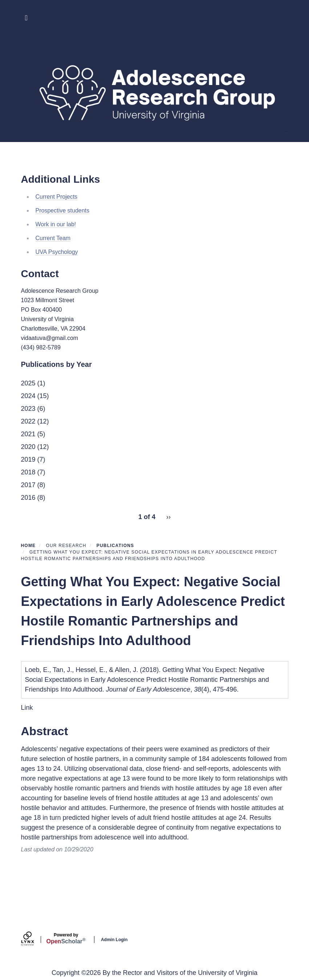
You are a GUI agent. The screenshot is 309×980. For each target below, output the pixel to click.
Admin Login (114, 940)
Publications (115, 546)
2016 (28, 498)
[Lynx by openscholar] (34, 939)
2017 (28, 485)
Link (27, 708)
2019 (28, 459)
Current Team (53, 238)
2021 (28, 434)
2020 (28, 447)
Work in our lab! (56, 224)
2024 (28, 396)
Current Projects (57, 197)
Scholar (66, 939)
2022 (28, 421)
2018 (28, 472)
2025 (28, 383)
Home (29, 546)
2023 (28, 409)
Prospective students (63, 210)
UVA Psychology (57, 252)
